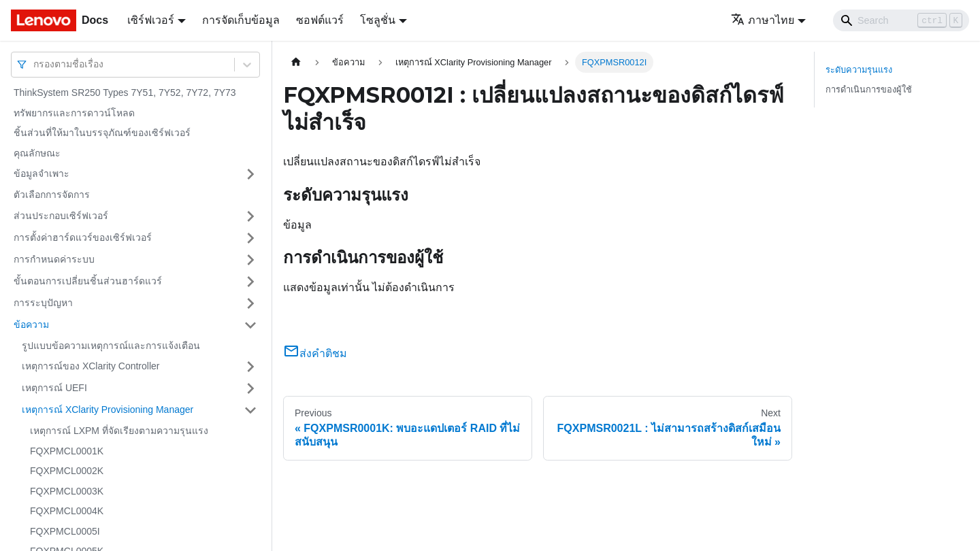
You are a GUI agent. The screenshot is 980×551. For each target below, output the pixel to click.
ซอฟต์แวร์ (320, 20)
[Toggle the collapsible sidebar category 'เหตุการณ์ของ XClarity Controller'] (250, 367)
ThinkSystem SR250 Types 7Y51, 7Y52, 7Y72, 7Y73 (125, 93)
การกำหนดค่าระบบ (54, 259)
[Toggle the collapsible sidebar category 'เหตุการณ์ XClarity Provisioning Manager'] (250, 410)
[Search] (901, 20)
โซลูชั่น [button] (378, 20)
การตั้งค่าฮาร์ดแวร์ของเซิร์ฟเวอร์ (83, 237)
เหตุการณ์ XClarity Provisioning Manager (108, 410)
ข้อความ (31, 324)
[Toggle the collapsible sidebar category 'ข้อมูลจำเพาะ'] (250, 174)
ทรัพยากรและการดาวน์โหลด (74, 113)
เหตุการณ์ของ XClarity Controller (91, 366)
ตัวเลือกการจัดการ (52, 195)
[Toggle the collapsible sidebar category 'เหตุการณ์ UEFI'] (250, 388)
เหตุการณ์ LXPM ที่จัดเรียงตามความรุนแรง (119, 431)
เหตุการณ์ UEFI (54, 388)
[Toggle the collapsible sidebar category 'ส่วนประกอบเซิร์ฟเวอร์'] (250, 216)
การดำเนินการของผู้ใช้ (869, 89)
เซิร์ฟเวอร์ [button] (151, 20)
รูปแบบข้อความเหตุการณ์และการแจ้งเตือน (111, 346)
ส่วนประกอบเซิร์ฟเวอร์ (61, 216)
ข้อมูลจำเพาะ (42, 173)
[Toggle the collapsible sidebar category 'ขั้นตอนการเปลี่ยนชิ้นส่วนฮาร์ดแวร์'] (250, 282)
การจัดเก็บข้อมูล (241, 20)
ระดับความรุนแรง (859, 70)
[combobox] (35, 64)
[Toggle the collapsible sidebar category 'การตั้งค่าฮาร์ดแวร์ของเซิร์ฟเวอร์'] (250, 238)
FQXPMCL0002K (67, 471)
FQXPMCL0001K (67, 451)
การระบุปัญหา (43, 303)
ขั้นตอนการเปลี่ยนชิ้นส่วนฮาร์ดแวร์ (88, 281)
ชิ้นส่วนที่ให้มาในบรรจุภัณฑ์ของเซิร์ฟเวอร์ (102, 133)
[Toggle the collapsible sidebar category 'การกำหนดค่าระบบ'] (250, 260)
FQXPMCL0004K (67, 511)
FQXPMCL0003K (67, 491)
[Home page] (296, 62)
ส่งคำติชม (315, 353)
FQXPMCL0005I (65, 531)
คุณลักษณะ (37, 153)
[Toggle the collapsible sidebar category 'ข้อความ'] (250, 325)
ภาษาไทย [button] (763, 20)
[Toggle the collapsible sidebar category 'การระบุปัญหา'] (250, 303)
